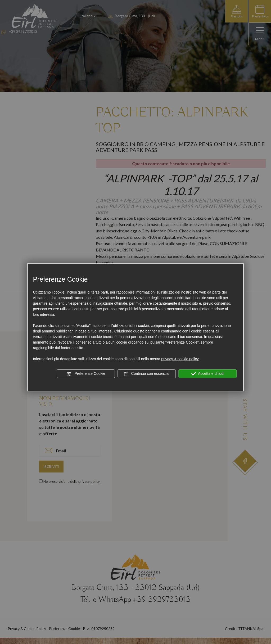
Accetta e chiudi (208, 374)
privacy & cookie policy (180, 359)
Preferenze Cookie (86, 374)
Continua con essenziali (147, 374)
